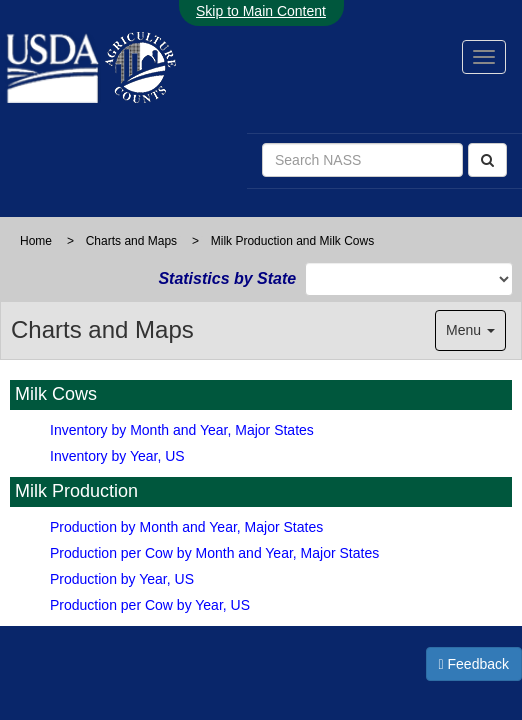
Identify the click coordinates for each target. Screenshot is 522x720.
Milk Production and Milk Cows (292, 241)
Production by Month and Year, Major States (186, 527)
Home (36, 241)
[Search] (487, 160)
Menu (470, 330)
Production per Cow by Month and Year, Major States (214, 553)
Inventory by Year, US (117, 456)
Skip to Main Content (261, 11)
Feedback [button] (474, 664)
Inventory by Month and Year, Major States (182, 430)
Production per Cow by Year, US (150, 605)
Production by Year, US (122, 579)
